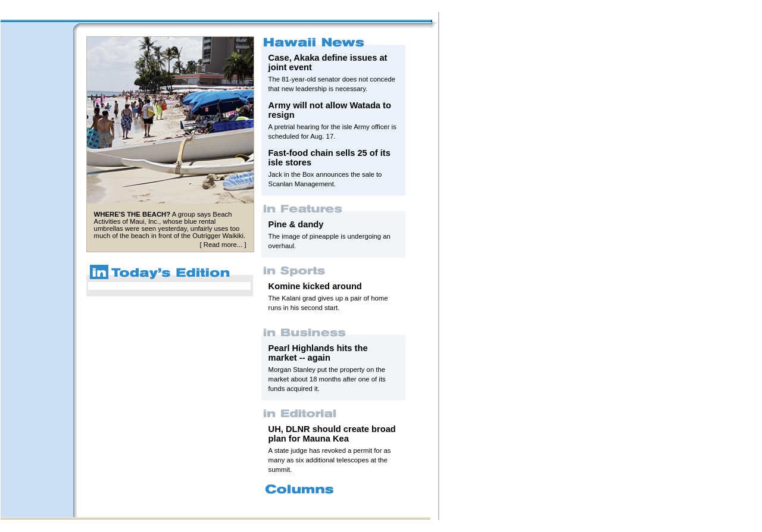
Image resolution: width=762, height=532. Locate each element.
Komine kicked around (315, 286)
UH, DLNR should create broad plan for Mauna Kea (332, 434)
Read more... (223, 245)
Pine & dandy (296, 224)
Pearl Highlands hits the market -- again (318, 353)
